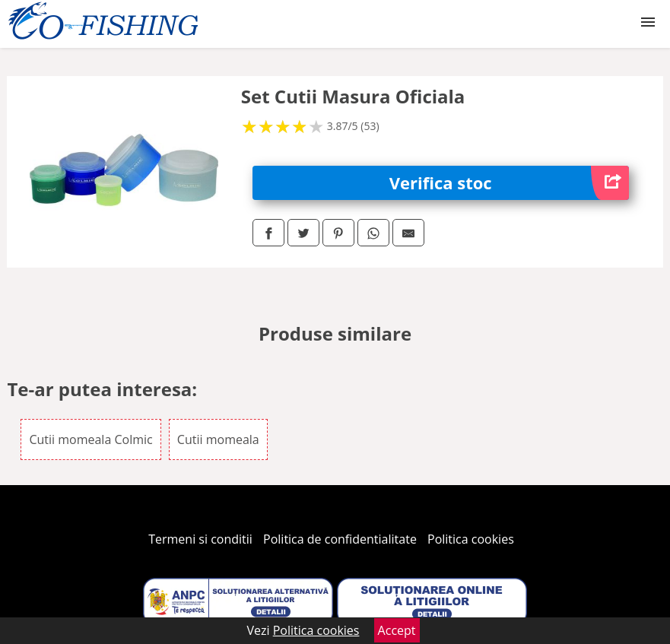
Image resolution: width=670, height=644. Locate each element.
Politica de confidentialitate (340, 539)
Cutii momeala (218, 439)
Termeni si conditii (200, 539)
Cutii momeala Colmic (90, 439)
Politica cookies (471, 539)
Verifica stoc (509, 183)
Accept (397, 630)
